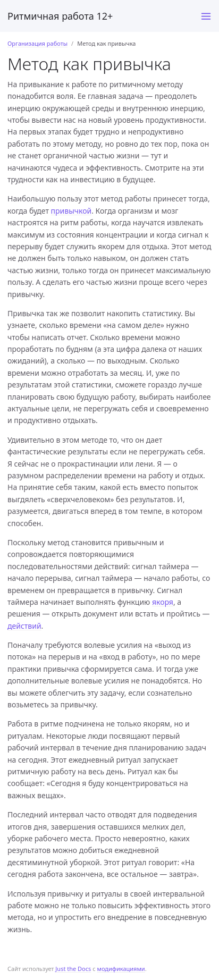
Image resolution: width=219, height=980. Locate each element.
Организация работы (37, 43)
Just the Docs (73, 969)
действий (24, 626)
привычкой (71, 211)
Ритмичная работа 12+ (60, 16)
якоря (163, 602)
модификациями (121, 969)
